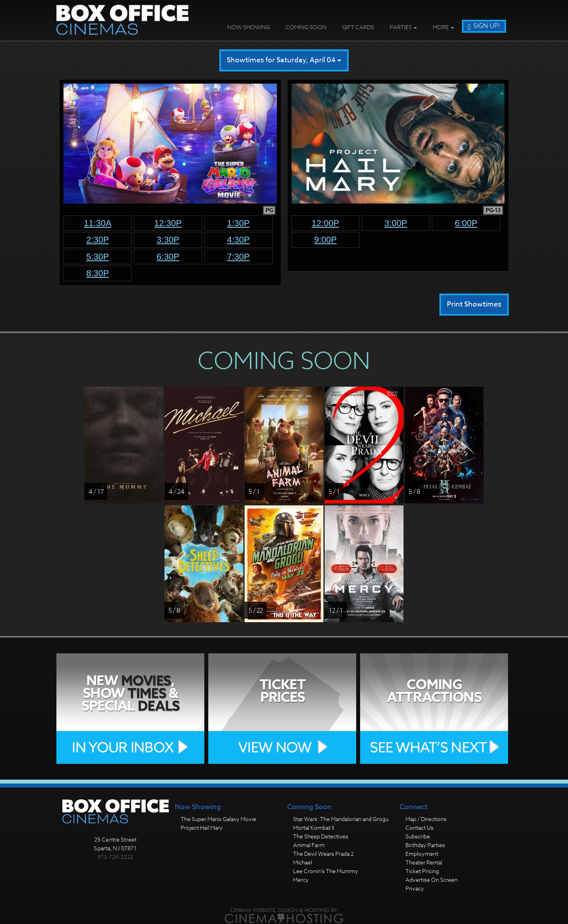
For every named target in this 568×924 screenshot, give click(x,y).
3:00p (396, 223)
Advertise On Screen (432, 880)
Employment (422, 854)
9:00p (325, 240)
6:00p (466, 223)
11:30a (98, 223)
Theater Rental (424, 862)
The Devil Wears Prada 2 (323, 854)
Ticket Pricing (422, 871)
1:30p (238, 223)
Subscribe (418, 836)
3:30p (168, 240)
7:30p (238, 257)
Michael (303, 862)
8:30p (98, 273)
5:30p (98, 257)
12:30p (168, 223)
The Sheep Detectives (321, 836)
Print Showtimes (474, 304)
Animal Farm (309, 845)
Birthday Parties (425, 845)
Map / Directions (426, 819)
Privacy (415, 888)
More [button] (443, 27)
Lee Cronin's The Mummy (326, 871)
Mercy (301, 880)
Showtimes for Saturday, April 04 (284, 60)
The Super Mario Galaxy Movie (219, 819)
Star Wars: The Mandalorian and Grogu (341, 819)
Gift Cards (358, 27)
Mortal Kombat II (314, 828)
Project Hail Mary (202, 828)
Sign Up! (484, 26)
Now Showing (248, 27)
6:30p (168, 257)
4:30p (238, 240)
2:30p (98, 240)
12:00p (325, 223)
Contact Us (419, 828)
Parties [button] (403, 27)
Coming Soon (306, 27)
